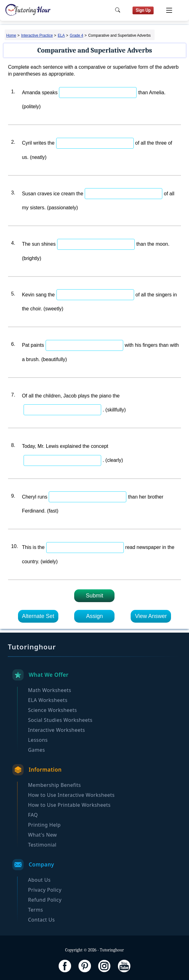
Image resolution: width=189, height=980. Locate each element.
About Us (39, 880)
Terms (36, 910)
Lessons (38, 740)
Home (11, 35)
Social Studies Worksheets (60, 720)
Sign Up (143, 10)
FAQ (33, 815)
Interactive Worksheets (56, 730)
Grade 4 (76, 35)
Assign (94, 616)
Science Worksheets (52, 710)
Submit (94, 596)
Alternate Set (38, 616)
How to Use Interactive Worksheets (71, 795)
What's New (42, 835)
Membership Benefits (54, 785)
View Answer (151, 616)
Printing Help (44, 825)
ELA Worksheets (48, 700)
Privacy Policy (45, 890)
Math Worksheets (49, 690)
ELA (61, 35)
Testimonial (42, 845)
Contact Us (41, 920)
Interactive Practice (37, 35)
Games (36, 750)
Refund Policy (45, 900)
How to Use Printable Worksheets (69, 805)
